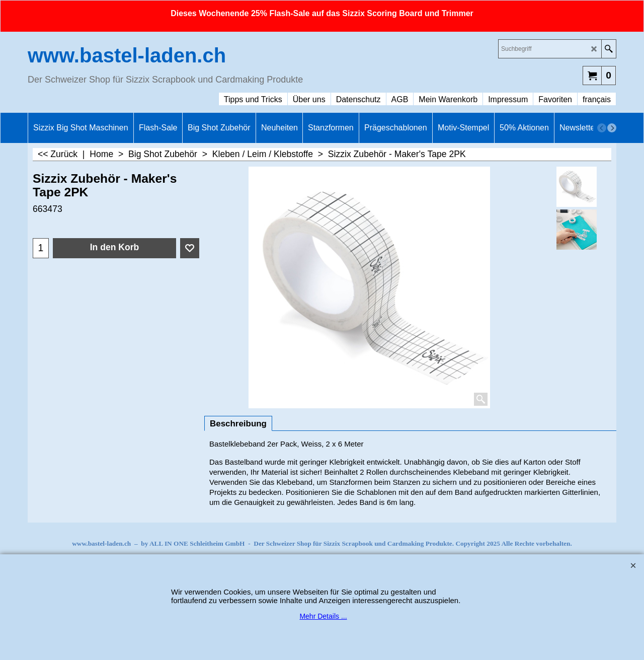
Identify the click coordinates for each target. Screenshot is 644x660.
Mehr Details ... (323, 616)
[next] (612, 128)
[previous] (602, 128)
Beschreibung (238, 424)
